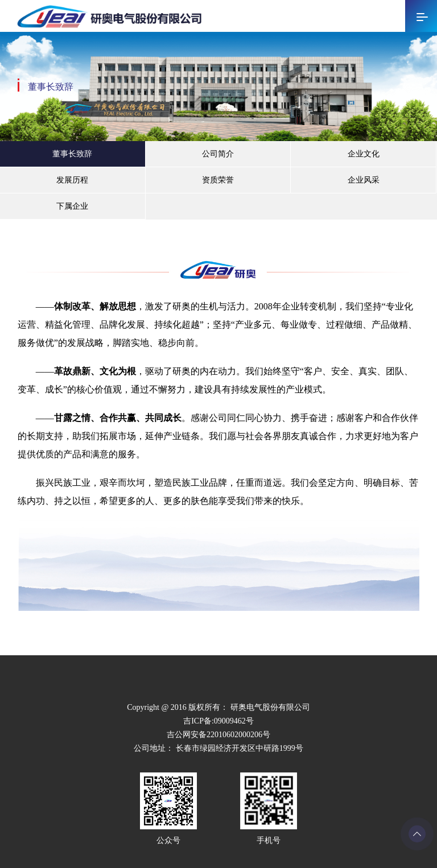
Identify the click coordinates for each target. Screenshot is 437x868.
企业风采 (364, 180)
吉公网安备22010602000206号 (218, 735)
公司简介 (218, 154)
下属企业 (72, 206)
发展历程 (72, 180)
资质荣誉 (218, 180)
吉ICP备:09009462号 (218, 721)
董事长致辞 (72, 154)
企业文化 (364, 154)
